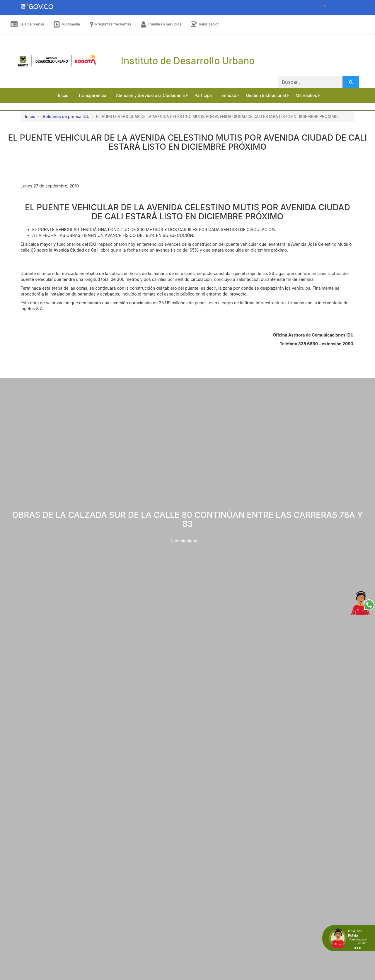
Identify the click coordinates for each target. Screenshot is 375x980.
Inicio (30, 116)
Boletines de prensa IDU (66, 116)
